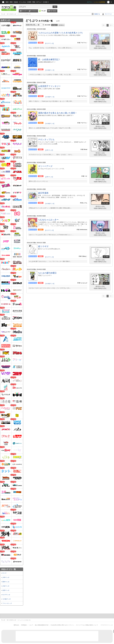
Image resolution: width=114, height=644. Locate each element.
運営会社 (16, 625)
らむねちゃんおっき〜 (48, 220)
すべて (4, 573)
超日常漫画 (43, 193)
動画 (7, 2)
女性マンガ (6, 590)
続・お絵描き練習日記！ (49, 59)
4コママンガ (6, 595)
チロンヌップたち (46, 140)
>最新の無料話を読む (100, 48)
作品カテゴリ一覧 (9, 569)
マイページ (108, 14)
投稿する (97, 14)
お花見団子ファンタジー (49, 86)
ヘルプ (31, 625)
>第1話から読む (100, 46)
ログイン (90, 2)
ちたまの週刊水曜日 (47, 273)
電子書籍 (53, 11)
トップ (24, 11)
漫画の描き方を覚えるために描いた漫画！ (58, 113)
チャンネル (22, 2)
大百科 (29, 2)
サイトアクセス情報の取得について (87, 625)
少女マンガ (6, 586)
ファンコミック (7, 603)
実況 (34, 2)
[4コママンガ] (49, 43)
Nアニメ (39, 2)
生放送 (16, 2)
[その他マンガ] (50, 70)
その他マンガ (6, 599)
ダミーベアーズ (45, 166)
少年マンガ (6, 577)
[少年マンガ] (49, 150)
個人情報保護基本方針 (42, 625)
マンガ (43, 11)
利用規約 (24, 625)
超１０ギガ (43, 246)
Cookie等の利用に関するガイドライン (62, 625)
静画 (11, 2)
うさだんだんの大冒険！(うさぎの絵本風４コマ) (60, 33)
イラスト (34, 11)
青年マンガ (6, 582)
